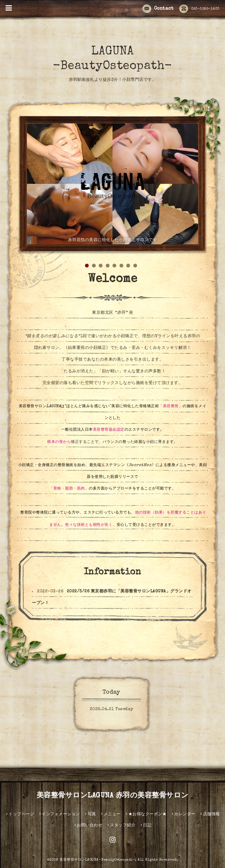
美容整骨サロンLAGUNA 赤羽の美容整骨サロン (113, 796)
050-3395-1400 (199, 9)
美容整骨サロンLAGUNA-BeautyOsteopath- (97, 860)
